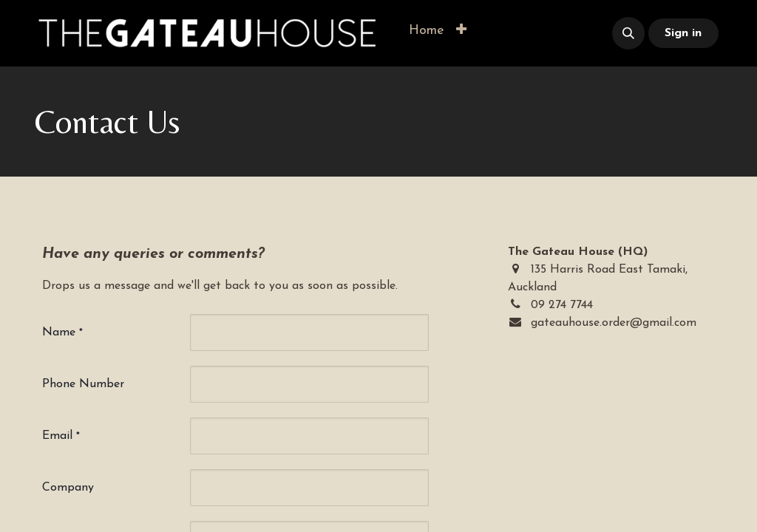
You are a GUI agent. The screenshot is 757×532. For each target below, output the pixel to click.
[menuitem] (427, 31)
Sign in (683, 33)
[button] (461, 31)
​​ (535, 34)
